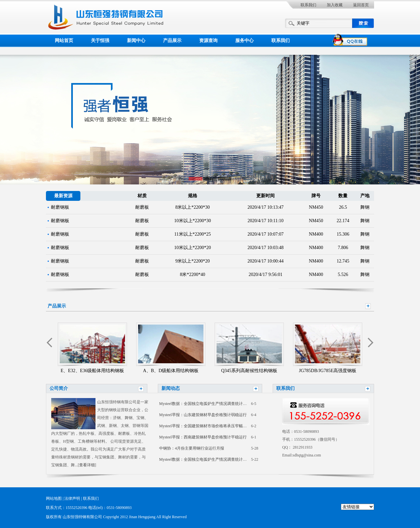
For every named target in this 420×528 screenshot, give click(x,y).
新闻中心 (136, 41)
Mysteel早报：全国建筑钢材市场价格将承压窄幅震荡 (205, 426)
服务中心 (244, 41)
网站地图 (54, 498)
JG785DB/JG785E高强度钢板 (328, 371)
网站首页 (64, 41)
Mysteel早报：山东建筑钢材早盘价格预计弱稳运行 (203, 415)
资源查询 (208, 41)
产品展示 (172, 41)
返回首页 (361, 5)
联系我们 (308, 5)
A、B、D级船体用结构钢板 (171, 371)
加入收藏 (335, 5)
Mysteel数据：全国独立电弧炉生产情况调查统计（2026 (207, 404)
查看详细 (87, 465)
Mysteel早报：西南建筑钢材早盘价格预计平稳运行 (203, 437)
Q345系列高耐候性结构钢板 (249, 371)
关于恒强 (100, 41)
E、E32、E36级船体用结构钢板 (93, 371)
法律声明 (72, 498)
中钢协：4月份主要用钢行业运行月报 (192, 448)
